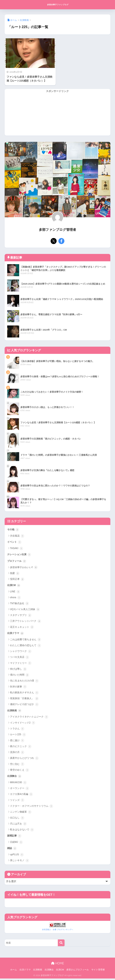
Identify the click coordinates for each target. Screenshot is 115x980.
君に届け (17, 742)
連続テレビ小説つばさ (24, 705)
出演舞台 (15, 777)
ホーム (14, 971)
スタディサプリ (21, 616)
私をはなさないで (22, 831)
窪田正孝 (17, 580)
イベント (15, 542)
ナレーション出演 (20, 555)
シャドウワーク (21, 652)
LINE (15, 592)
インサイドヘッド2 (23, 724)
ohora (15, 598)
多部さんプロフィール (78, 971)
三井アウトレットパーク (26, 622)
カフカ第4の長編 (21, 795)
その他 (13, 530)
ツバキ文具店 (20, 658)
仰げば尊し (18, 670)
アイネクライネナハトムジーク (29, 718)
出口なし (17, 819)
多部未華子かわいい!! (24, 568)
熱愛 (15, 574)
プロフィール (17, 562)
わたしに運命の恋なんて (26, 646)
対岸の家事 (18, 688)
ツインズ (17, 801)
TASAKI (17, 549)
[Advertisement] (58, 114)
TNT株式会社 (20, 604)
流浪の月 (17, 753)
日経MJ (16, 844)
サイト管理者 (98, 971)
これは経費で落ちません (26, 640)
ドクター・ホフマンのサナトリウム (32, 807)
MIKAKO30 (18, 784)
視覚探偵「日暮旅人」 (24, 699)
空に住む (17, 765)
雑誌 (12, 850)
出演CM (14, 586)
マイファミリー (21, 664)
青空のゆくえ (20, 771)
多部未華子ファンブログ (58, 5)
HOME (57, 965)
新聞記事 (15, 837)
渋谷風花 (17, 536)
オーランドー (20, 790)
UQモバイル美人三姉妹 (25, 610)
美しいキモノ (20, 862)
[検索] (61, 944)
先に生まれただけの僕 (24, 682)
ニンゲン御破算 (21, 813)
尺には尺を (18, 825)
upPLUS (17, 856)
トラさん (17, 730)
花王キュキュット (22, 628)
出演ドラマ (16, 634)
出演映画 (15, 711)
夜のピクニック (21, 748)
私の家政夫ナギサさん (24, 694)
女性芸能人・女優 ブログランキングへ (57, 931)
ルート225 (18, 736)
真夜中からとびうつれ (24, 759)
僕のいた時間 (20, 676)
